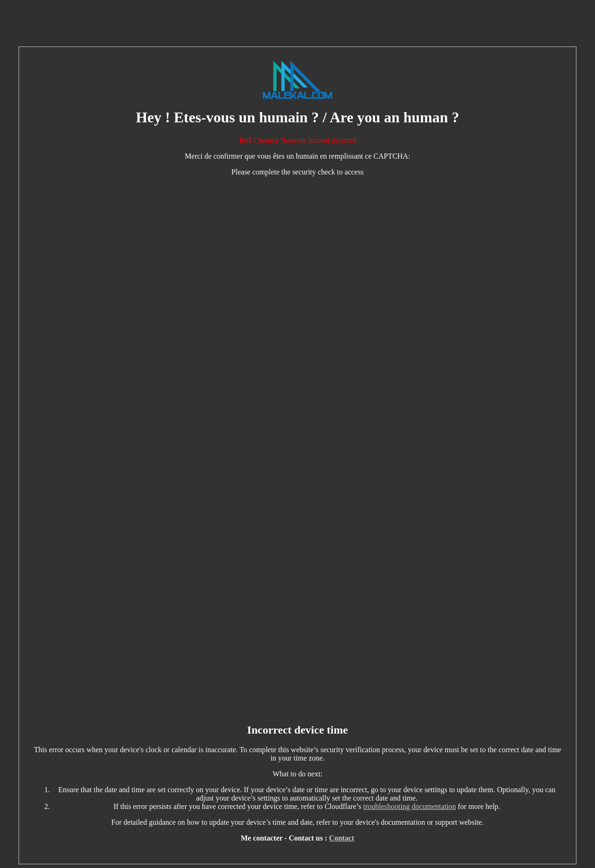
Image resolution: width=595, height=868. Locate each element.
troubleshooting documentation (410, 806)
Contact (342, 838)
